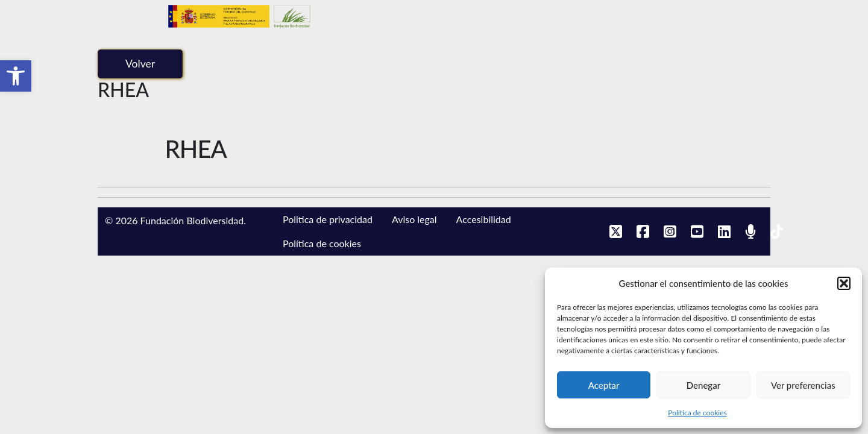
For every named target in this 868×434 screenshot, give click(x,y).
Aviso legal (414, 219)
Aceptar (604, 385)
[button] (16, 76)
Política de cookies (697, 413)
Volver (140, 64)
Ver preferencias (803, 385)
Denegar (703, 385)
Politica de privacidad (328, 219)
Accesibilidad (484, 219)
